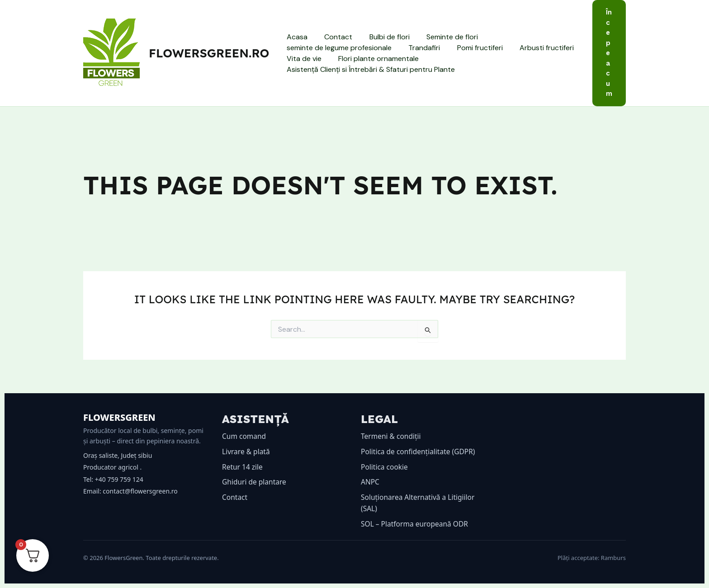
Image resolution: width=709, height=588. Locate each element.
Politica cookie (385, 467)
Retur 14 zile (243, 467)
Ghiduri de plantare (255, 482)
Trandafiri (421, 48)
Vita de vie (303, 59)
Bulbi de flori (383, 37)
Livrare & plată (247, 452)
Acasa (296, 37)
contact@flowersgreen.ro (140, 491)
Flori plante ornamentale (375, 59)
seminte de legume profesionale (338, 48)
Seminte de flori (444, 37)
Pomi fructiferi (474, 48)
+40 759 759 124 (119, 479)
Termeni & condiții (392, 436)
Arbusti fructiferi (538, 48)
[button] (609, 53)
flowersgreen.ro (209, 53)
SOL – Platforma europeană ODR (416, 524)
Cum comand (245, 436)
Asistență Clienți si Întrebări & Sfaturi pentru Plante (369, 69)
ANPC (370, 482)
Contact (335, 37)
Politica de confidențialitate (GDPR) (420, 452)
